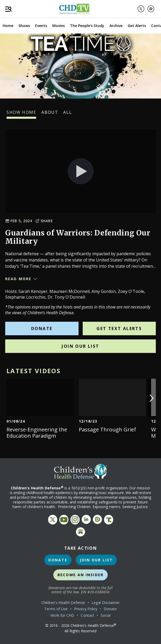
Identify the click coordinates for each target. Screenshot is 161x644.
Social (106, 615)
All (67, 114)
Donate (42, 328)
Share (44, 221)
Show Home (21, 114)
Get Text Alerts (119, 328)
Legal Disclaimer (106, 603)
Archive (116, 26)
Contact (87, 615)
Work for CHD (62, 615)
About (50, 114)
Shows (24, 26)
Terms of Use (56, 609)
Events (41, 26)
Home (8, 26)
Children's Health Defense (63, 603)
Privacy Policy (86, 609)
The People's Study (87, 26)
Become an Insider (80, 575)
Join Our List (80, 346)
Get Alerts (137, 26)
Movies (59, 26)
